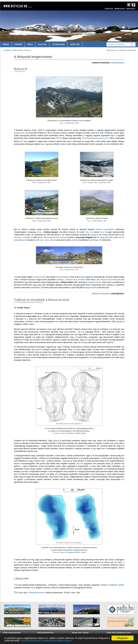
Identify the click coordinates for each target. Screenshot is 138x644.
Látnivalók (58, 44)
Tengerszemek (17, 50)
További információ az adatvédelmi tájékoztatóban (46, 641)
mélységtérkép (117, 63)
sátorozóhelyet (62, 277)
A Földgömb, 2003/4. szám (75, 433)
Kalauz (42, 44)
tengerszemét (93, 282)
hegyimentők (91, 288)
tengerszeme (19, 133)
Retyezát (117, 280)
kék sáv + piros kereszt (46, 240)
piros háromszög (46, 237)
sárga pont (104, 237)
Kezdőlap (109, 9)
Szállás (75, 44)
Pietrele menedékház (105, 229)
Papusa (95, 235)
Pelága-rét (97, 240)
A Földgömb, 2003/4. (116, 585)
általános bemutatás (101, 294)
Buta (76, 240)
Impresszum (119, 9)
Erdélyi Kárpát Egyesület (12, 633)
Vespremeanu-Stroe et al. (98, 138)
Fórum (18, 44)
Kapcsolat (131, 9)
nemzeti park (40, 277)
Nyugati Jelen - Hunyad (80, 633)
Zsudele (82, 280)
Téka (30, 44)
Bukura (70, 280)
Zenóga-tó (28, 237)
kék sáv (89, 232)
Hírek (6, 44)
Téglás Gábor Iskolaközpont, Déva (119, 633)
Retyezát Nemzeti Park (45, 633)
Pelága (105, 235)
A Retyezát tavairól (36, 593)
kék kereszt (61, 237)
